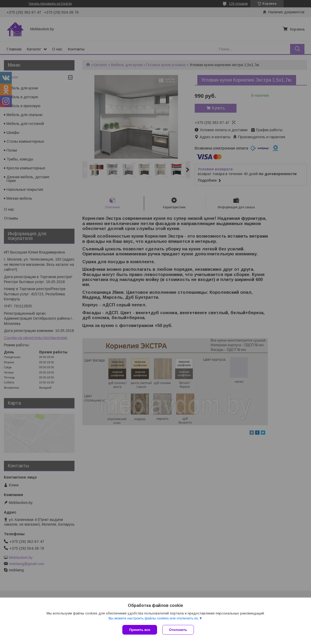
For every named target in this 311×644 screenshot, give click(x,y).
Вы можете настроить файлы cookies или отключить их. (154, 618)
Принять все (140, 630)
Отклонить (178, 630)
